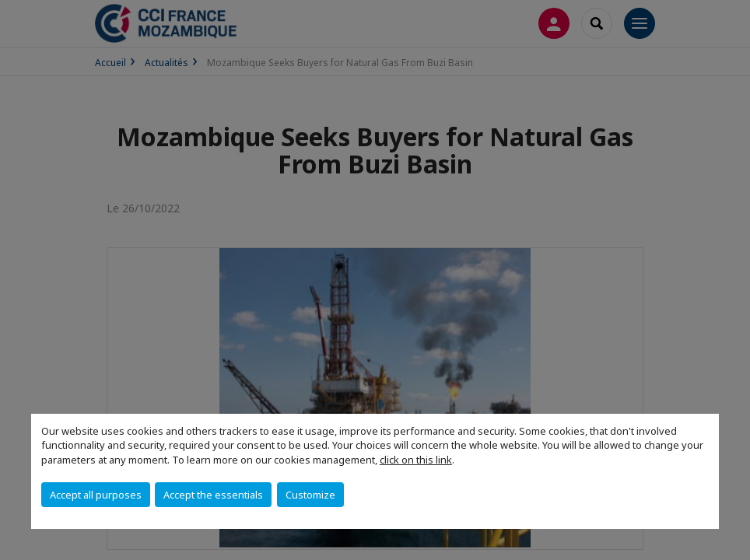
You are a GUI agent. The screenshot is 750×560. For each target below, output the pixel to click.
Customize (310, 495)
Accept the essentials (213, 495)
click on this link (416, 460)
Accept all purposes (96, 495)
